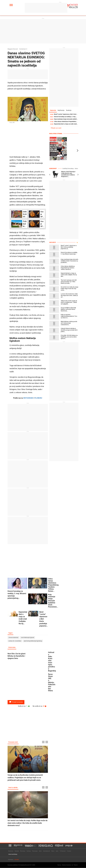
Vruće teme (12, 648)
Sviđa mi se (23, 707)
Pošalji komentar (16, 702)
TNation (76, 865)
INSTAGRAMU (28, 398)
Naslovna (11, 851)
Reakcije (70, 110)
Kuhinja (29, 851)
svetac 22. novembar (15, 641)
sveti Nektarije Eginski (28, 638)
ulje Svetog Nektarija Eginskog (33, 641)
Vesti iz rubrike (13, 788)
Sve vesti (53, 242)
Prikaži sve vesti (56, 128)
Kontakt (17, 860)
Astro (76, 168)
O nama (69, 851)
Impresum (11, 860)
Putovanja (35, 851)
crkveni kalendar (13, 638)
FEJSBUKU (38, 398)
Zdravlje (17, 851)
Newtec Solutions (67, 865)
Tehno (53, 851)
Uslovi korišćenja (13, 854)
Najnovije (53, 110)
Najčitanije (62, 110)
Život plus (23, 851)
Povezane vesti (13, 743)
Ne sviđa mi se (39, 707)
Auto (57, 851)
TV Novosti (63, 851)
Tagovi (11, 633)
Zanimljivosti (46, 851)
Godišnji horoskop (69, 168)
